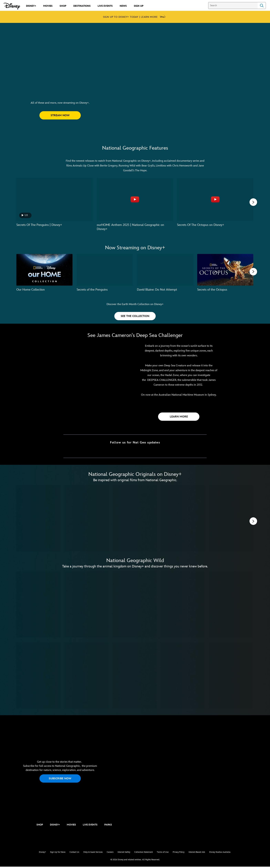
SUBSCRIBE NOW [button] (60, 780)
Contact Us (74, 853)
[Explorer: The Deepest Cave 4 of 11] (183, 519)
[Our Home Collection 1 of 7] (44, 269)
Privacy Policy (179, 853)
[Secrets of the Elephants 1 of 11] (38, 519)
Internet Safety (124, 853)
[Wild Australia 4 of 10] (183, 606)
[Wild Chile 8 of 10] (134, 676)
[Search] (233, 6)
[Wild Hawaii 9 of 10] (183, 676)
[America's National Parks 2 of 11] (87, 519)
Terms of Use (163, 853)
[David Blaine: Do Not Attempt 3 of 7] (165, 269)
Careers (110, 853)
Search (262, 6)
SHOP (40, 826)
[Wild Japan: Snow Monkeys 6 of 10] (38, 676)
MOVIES (71, 826)
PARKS (108, 826)
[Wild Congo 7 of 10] (86, 676)
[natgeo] (19, 826)
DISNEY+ (55, 826)
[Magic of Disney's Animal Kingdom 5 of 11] (231, 519)
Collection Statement (144, 853)
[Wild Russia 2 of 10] (86, 606)
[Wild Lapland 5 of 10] (231, 606)
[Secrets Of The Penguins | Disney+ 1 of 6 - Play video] (54, 199)
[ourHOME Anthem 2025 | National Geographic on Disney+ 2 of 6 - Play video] (135, 199)
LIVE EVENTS (90, 826)
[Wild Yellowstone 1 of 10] (38, 606)
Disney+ (42, 853)
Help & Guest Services (93, 853)
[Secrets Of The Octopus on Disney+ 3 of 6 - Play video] (215, 199)
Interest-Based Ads (197, 853)
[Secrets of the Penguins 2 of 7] (105, 269)
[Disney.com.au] (12, 6)
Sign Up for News (58, 853)
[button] (60, 115)
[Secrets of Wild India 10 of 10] (231, 676)
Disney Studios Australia (220, 853)
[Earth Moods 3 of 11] (135, 519)
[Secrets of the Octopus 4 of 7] (225, 269)
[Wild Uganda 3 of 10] (134, 606)
